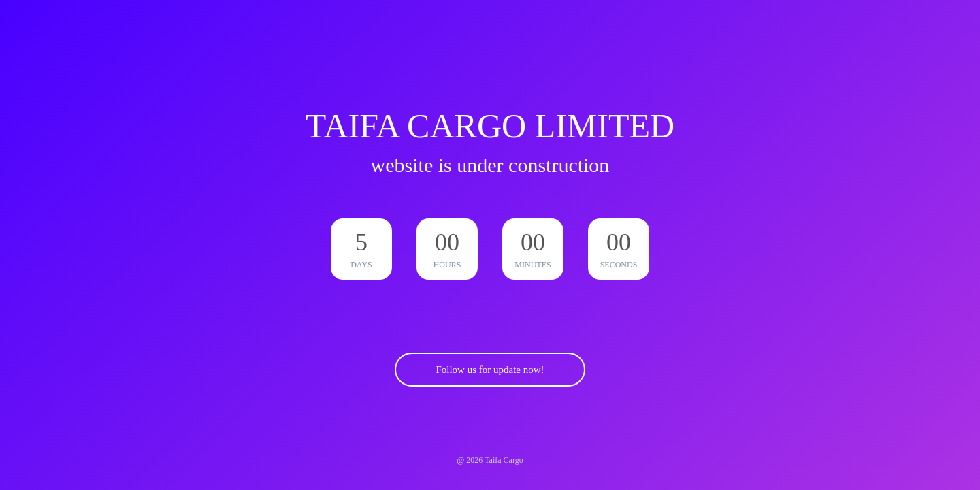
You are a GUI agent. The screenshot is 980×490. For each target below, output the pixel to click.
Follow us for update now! (490, 370)
